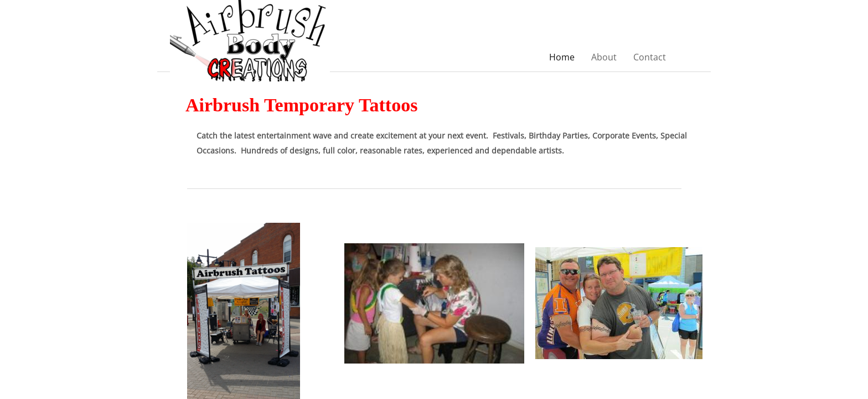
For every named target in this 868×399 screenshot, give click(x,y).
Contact (650, 57)
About (604, 57)
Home (562, 57)
